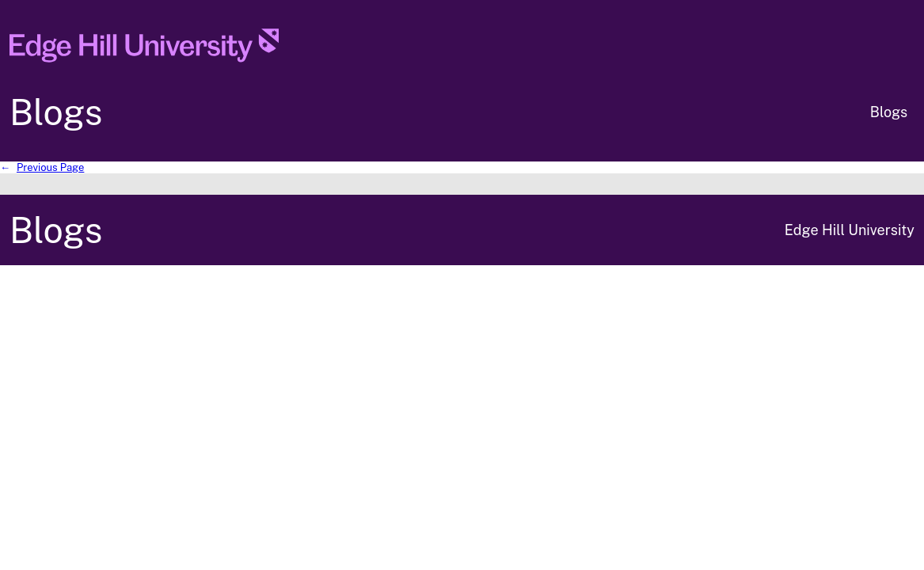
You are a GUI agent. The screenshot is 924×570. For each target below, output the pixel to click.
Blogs (56, 112)
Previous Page (42, 167)
